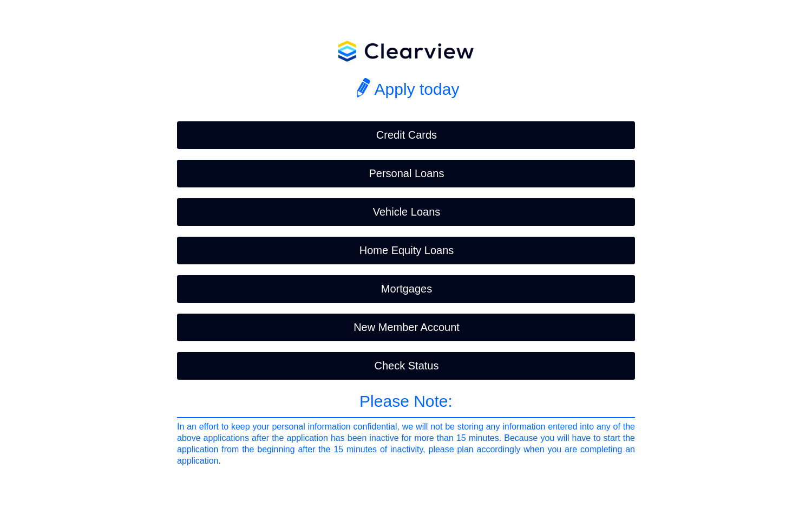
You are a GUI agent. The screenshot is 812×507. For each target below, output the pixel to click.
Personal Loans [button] (407, 173)
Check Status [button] (407, 366)
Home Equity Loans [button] (407, 250)
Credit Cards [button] (407, 135)
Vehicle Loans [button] (407, 212)
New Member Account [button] (407, 327)
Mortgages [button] (407, 289)
